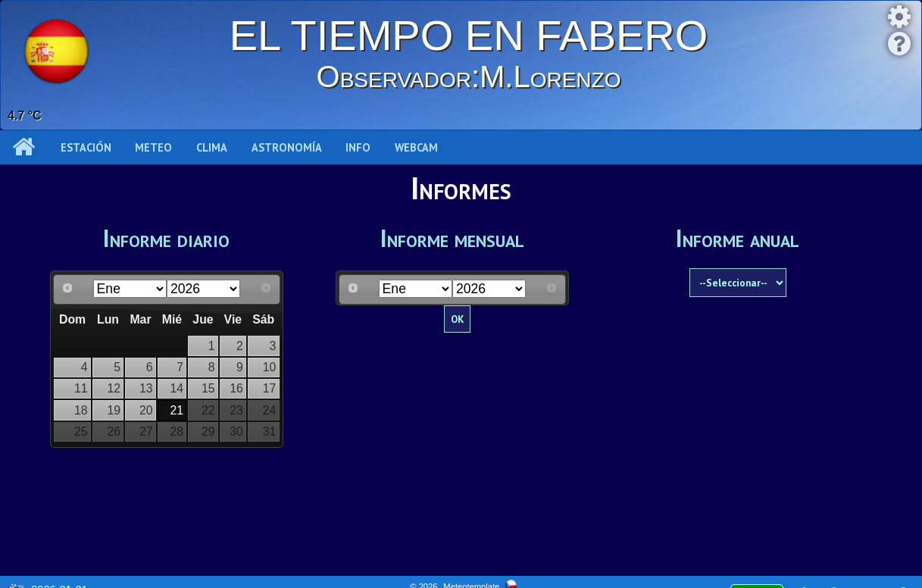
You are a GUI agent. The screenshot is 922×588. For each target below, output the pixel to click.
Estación (86, 147)
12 (114, 388)
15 (208, 388)
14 (177, 388)
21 (177, 410)
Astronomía (287, 147)
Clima (212, 147)
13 (146, 388)
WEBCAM (416, 147)
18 (81, 410)
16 (236, 388)
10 (270, 367)
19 (114, 410)
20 (146, 410)
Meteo (153, 147)
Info (358, 147)
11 (81, 388)
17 (270, 388)
